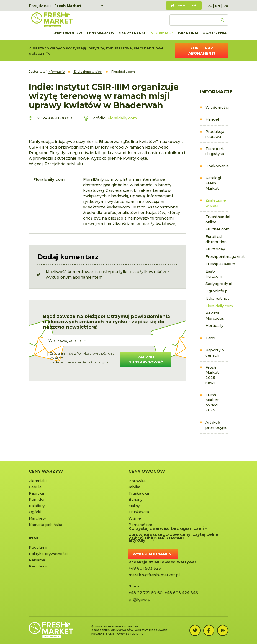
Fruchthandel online (217, 219)
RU (226, 6)
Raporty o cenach (215, 352)
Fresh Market (68, 6)
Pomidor (37, 499)
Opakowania (217, 166)
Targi (210, 338)
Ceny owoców (67, 33)
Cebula (35, 487)
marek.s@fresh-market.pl (154, 575)
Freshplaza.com (217, 264)
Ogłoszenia (214, 33)
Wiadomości (217, 107)
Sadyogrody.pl (217, 284)
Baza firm (188, 33)
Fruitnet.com (217, 229)
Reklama (37, 560)
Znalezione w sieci (216, 203)
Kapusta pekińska (46, 525)
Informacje (162, 33)
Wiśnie (135, 518)
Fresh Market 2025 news (212, 375)
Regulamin (39, 547)
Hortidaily (214, 325)
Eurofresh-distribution (216, 239)
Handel (212, 119)
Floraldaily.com (217, 306)
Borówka (137, 481)
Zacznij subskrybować (146, 359)
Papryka (36, 493)
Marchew (37, 518)
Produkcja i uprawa (215, 134)
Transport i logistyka (215, 151)
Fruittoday (215, 249)
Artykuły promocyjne (217, 425)
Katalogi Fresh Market (213, 183)
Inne (34, 538)
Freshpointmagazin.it (217, 256)
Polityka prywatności (48, 554)
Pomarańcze (140, 525)
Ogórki (35, 512)
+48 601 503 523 (145, 568)
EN (218, 6)
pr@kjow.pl (140, 599)
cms (111, 634)
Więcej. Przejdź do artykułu (56, 164)
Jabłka (134, 487)
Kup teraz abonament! (202, 51)
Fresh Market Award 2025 (212, 403)
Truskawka (139, 493)
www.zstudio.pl (130, 634)
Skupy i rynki (132, 33)
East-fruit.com (214, 274)
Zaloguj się (187, 5)
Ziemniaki (38, 481)
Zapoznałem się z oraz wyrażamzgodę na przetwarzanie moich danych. (82, 358)
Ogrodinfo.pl (217, 291)
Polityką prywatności (92, 353)
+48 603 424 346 (181, 593)
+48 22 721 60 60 (146, 593)
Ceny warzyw (101, 33)
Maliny (134, 506)
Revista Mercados (215, 316)
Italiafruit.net (217, 298)
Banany (135, 499)
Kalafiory (37, 506)
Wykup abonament (153, 554)
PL (210, 6)
